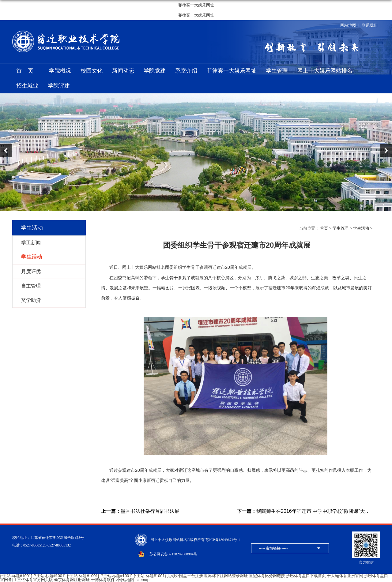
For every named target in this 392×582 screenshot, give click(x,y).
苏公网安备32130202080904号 (173, 554)
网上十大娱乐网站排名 (325, 71)
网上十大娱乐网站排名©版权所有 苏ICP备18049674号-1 (195, 540)
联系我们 (370, 25)
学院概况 (60, 71)
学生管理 (277, 71)
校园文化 (92, 71)
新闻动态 (123, 71)
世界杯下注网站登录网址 (226, 576)
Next (386, 151)
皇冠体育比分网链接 (267, 576)
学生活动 (361, 228)
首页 (28, 71)
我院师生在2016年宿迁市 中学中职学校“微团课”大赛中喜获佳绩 (305, 511)
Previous (6, 151)
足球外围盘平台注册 (185, 576)
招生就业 (27, 86)
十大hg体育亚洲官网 (345, 576)
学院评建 (59, 86)
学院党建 (155, 71)
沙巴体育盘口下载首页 (306, 576)
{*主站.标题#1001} (16, 576)
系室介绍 (186, 71)
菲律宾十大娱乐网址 (196, 5)
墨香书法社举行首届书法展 (140, 511)
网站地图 (348, 25)
